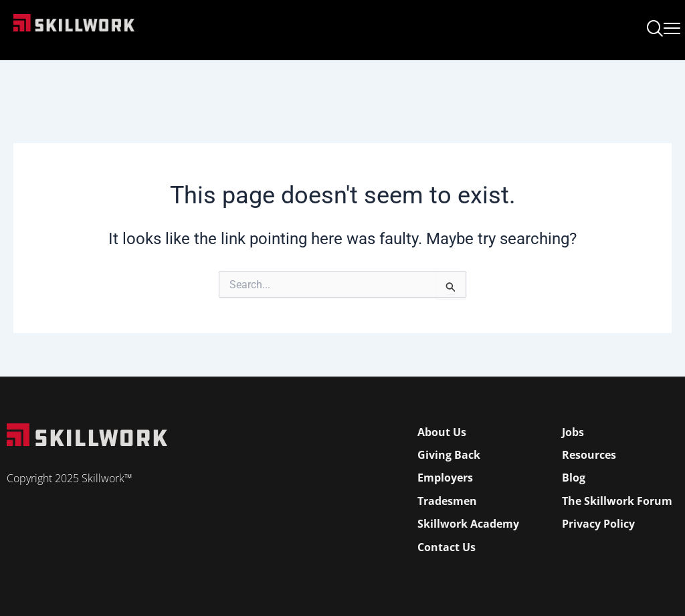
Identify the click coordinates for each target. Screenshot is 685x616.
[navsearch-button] (655, 30)
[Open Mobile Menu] (672, 26)
